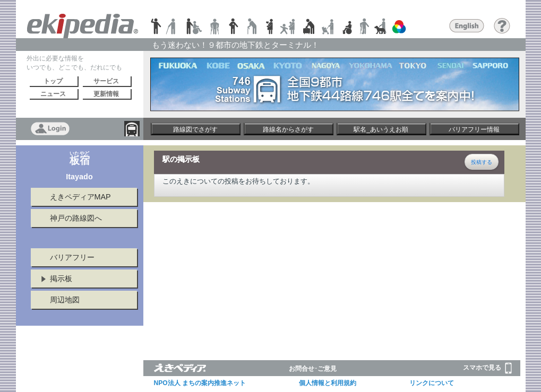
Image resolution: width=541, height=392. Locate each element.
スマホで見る (487, 368)
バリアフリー (72, 257)
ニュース (53, 94)
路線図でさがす (195, 129)
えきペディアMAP (80, 197)
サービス (106, 81)
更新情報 (106, 94)
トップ (53, 81)
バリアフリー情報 (474, 129)
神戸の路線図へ (76, 218)
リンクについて (432, 383)
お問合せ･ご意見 (313, 369)
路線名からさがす (288, 129)
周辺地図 (65, 300)
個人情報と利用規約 (328, 383)
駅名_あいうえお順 (381, 129)
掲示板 (61, 278)
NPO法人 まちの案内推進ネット (200, 383)
